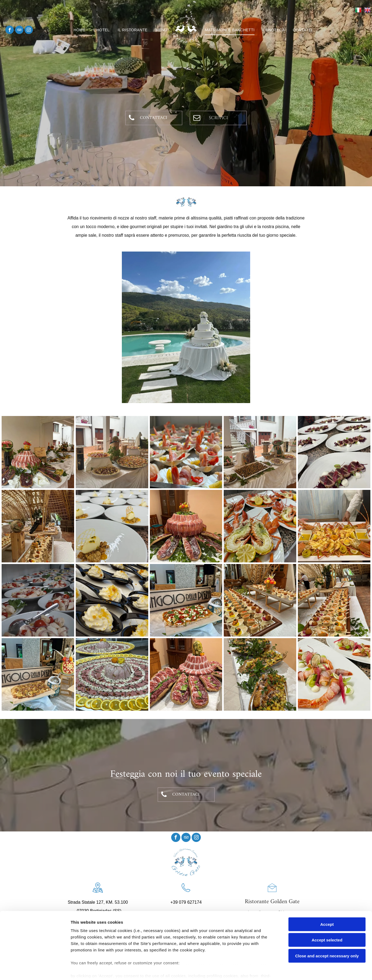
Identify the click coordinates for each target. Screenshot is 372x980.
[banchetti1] (38, 452)
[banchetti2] (112, 452)
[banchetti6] (38, 526)
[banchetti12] (334, 526)
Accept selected (327, 912)
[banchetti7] (112, 526)
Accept (327, 897)
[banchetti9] (186, 526)
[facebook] (10, 30)
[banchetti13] (38, 600)
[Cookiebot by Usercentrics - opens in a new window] (35, 969)
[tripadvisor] (19, 30)
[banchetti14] (334, 674)
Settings (274, 969)
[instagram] (29, 30)
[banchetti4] (260, 452)
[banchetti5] (334, 452)
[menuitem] (80, 30)
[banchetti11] (260, 526)
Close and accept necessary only (327, 928)
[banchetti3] (186, 452)
